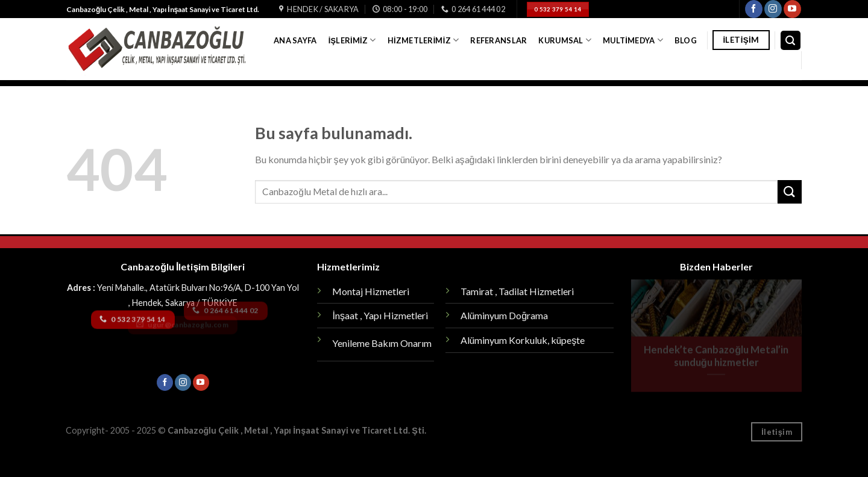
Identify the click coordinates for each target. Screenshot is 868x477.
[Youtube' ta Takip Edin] (792, 9)
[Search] (791, 41)
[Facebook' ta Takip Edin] (754, 9)
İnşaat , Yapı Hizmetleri (380, 315)
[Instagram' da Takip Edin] (773, 9)
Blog (686, 40)
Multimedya (633, 40)
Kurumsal (565, 40)
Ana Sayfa (295, 40)
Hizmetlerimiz (423, 40)
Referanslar (498, 40)
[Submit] (790, 192)
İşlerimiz (352, 40)
